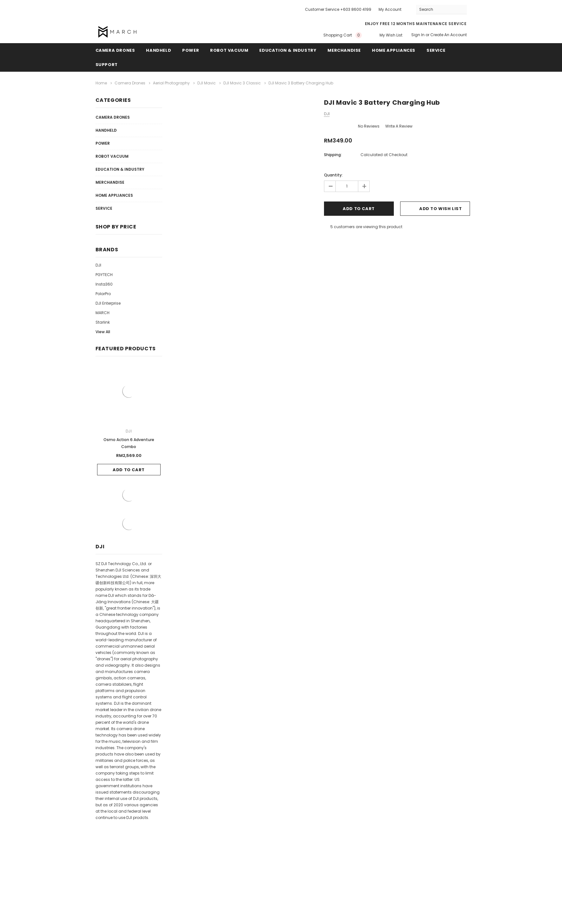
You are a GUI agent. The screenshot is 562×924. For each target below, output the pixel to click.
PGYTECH (104, 275)
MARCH (102, 313)
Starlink (103, 322)
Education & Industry (288, 50)
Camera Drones (115, 50)
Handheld (159, 50)
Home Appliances (394, 50)
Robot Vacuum (229, 50)
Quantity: (333, 175)
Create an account (449, 35)
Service (436, 50)
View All (103, 332)
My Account (390, 9)
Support (107, 65)
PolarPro (103, 294)
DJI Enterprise (108, 303)
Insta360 (104, 284)
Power (191, 50)
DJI (98, 265)
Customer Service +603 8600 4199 (338, 9)
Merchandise (344, 50)
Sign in (418, 35)
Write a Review (399, 126)
